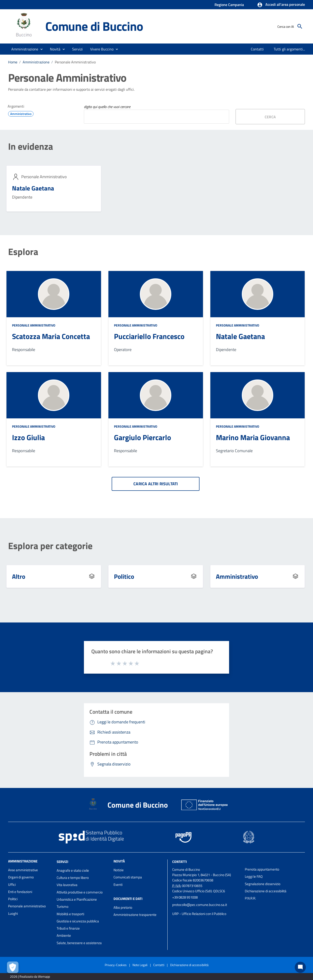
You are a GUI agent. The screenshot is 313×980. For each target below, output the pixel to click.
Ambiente (64, 935)
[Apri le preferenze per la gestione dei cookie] (13, 967)
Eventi (118, 885)
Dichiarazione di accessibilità (266, 891)
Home (13, 62)
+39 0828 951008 (185, 897)
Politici (13, 899)
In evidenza (31, 146)
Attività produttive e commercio (80, 892)
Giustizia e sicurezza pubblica (78, 921)
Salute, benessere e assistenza (79, 943)
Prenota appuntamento (262, 869)
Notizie (119, 870)
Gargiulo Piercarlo (143, 437)
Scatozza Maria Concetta (51, 336)
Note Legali (140, 965)
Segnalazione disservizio (263, 884)
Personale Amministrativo (75, 62)
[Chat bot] (300, 967)
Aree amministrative (23, 870)
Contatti (180, 862)
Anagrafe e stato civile (73, 870)
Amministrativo (237, 576)
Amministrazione (36, 62)
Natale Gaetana (33, 188)
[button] (281, 5)
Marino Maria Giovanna (253, 437)
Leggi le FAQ (254, 876)
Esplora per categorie (50, 546)
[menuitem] (257, 49)
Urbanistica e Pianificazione (77, 899)
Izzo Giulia (28, 437)
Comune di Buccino (94, 26)
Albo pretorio (123, 907)
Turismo (63, 907)
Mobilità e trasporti (70, 914)
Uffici (12, 885)
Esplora (23, 252)
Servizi (62, 862)
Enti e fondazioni (20, 892)
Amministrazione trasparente (135, 915)
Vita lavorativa (67, 885)
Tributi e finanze (68, 928)
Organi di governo (21, 877)
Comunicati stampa (128, 877)
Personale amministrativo (27, 906)
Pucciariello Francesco (149, 336)
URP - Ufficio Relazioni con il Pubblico (199, 914)
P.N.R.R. (250, 898)
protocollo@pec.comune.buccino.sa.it (200, 905)
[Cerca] (300, 26)
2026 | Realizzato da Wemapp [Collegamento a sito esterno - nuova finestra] (30, 976)
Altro (19, 576)
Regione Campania (229, 5)
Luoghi (13, 913)
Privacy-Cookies (116, 965)
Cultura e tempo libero (73, 878)
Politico (124, 576)
